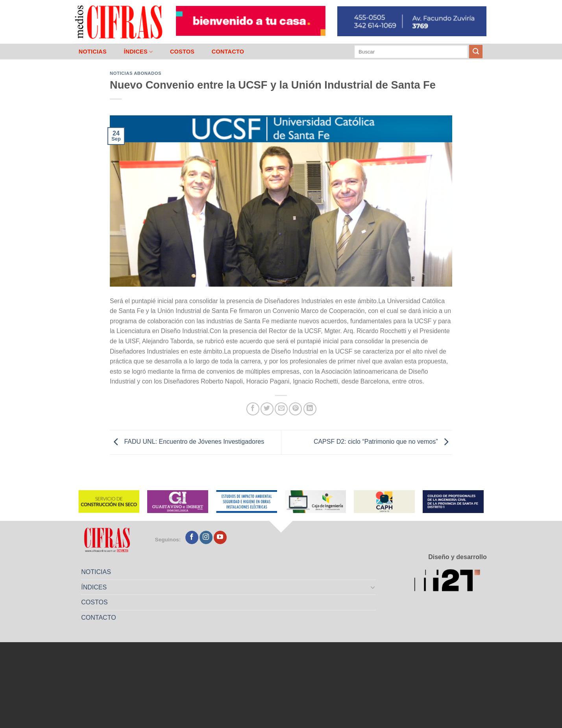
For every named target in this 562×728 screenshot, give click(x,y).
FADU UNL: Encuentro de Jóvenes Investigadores (187, 442)
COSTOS (182, 52)
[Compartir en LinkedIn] (310, 409)
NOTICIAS (93, 52)
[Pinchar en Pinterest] (295, 409)
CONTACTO (228, 52)
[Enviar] (476, 52)
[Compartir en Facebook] (253, 409)
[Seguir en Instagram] (206, 537)
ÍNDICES (138, 52)
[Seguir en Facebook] (192, 537)
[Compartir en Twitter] (267, 409)
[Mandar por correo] (281, 409)
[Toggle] (373, 587)
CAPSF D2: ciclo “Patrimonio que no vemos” (383, 442)
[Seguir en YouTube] (220, 537)
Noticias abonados (136, 73)
